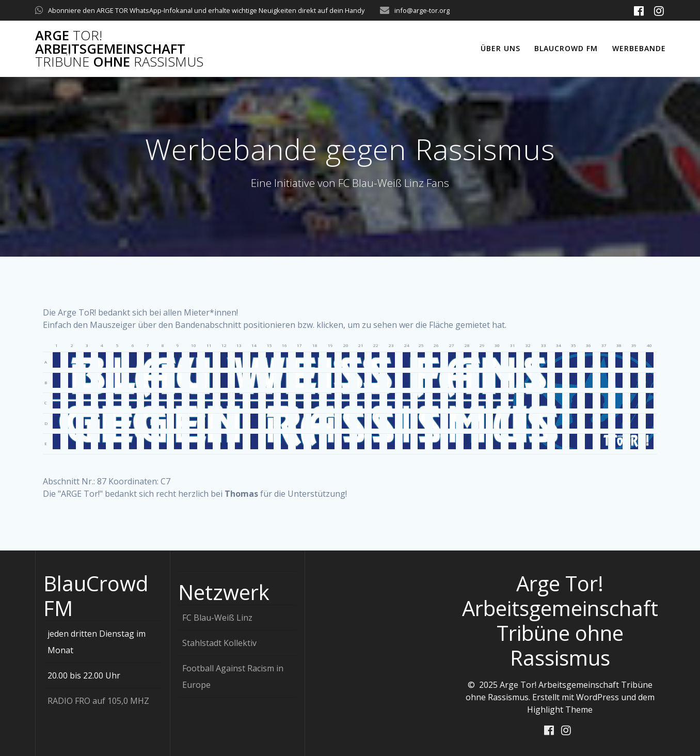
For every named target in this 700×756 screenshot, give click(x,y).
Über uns (500, 48)
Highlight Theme (560, 709)
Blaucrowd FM (566, 48)
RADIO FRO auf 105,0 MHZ (98, 700)
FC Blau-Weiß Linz (217, 617)
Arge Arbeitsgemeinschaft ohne (119, 49)
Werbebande (639, 48)
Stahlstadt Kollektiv (219, 642)
